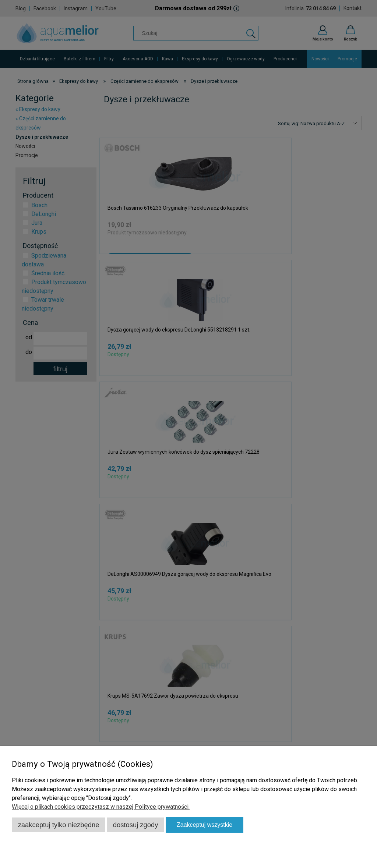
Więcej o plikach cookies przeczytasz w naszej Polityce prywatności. (101, 807)
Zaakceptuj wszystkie (205, 825)
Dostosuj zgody (136, 825)
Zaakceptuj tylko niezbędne (59, 825)
